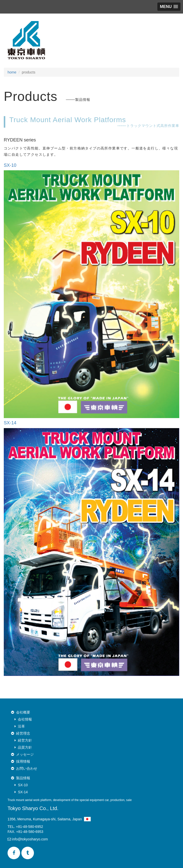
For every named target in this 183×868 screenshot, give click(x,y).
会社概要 (23, 712)
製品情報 (23, 778)
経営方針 (25, 740)
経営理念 (23, 733)
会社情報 (25, 719)
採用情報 (23, 761)
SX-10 (23, 785)
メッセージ (25, 754)
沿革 (21, 726)
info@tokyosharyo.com (28, 839)
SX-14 (23, 792)
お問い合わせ (27, 768)
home (12, 72)
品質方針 (25, 747)
